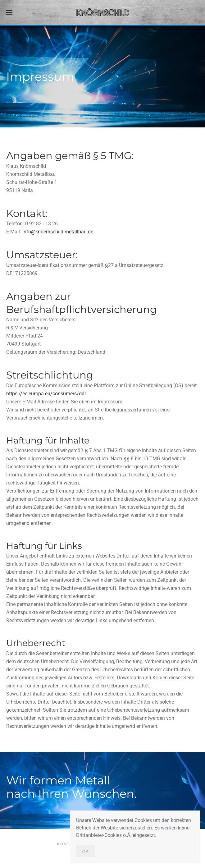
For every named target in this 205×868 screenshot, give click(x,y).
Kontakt (68, 845)
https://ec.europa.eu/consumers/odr (46, 394)
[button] (9, 12)
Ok (86, 851)
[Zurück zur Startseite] (102, 12)
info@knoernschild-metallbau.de (58, 232)
